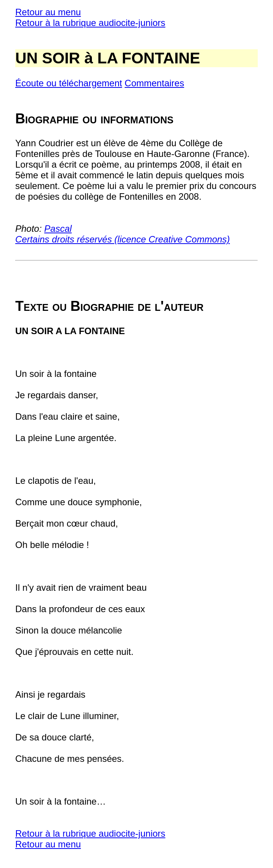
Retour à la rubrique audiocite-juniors (90, 23)
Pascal (58, 229)
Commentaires (154, 83)
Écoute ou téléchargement (69, 83)
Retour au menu (48, 12)
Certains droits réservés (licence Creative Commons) (123, 239)
